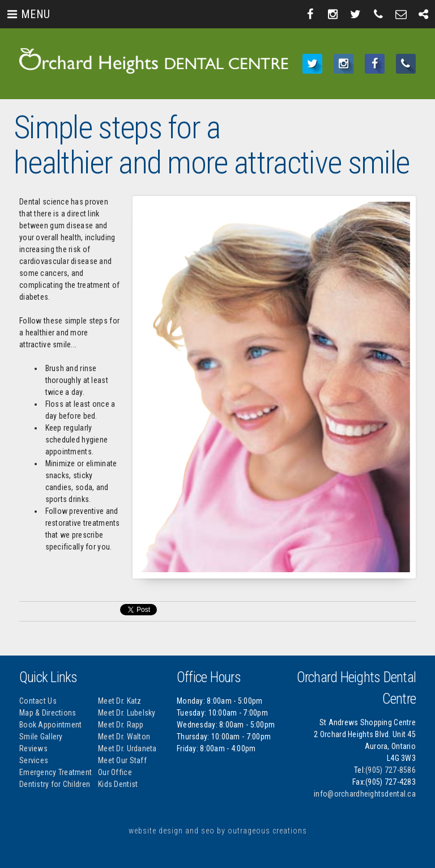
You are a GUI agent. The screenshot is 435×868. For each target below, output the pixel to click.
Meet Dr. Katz (120, 701)
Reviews (33, 748)
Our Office (115, 772)
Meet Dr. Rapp (121, 725)
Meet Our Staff (122, 760)
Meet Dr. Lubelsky (127, 713)
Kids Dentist (118, 784)
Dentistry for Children (55, 784)
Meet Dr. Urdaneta (127, 748)
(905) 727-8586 (391, 770)
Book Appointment (50, 725)
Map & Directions (48, 713)
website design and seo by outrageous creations (218, 831)
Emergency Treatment (56, 772)
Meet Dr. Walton (124, 737)
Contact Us (38, 701)
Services (34, 760)
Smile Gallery (41, 737)
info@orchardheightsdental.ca (365, 794)
